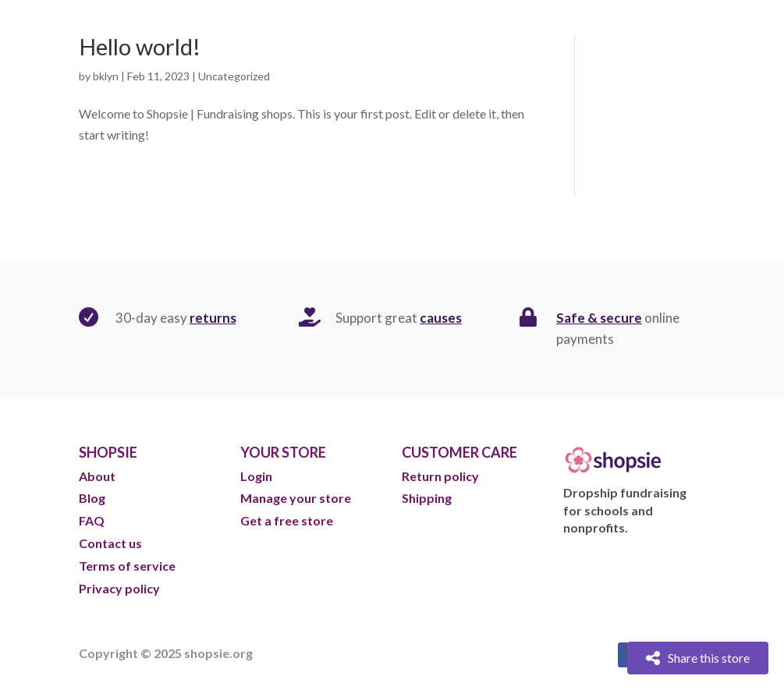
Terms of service (127, 566)
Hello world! (140, 46)
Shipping (427, 498)
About (98, 476)
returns (213, 318)
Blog (93, 498)
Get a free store (287, 520)
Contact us (110, 543)
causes (441, 318)
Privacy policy (119, 588)
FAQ (92, 520)
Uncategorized (234, 76)
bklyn (106, 76)
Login (256, 476)
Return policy (440, 476)
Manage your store (296, 498)
